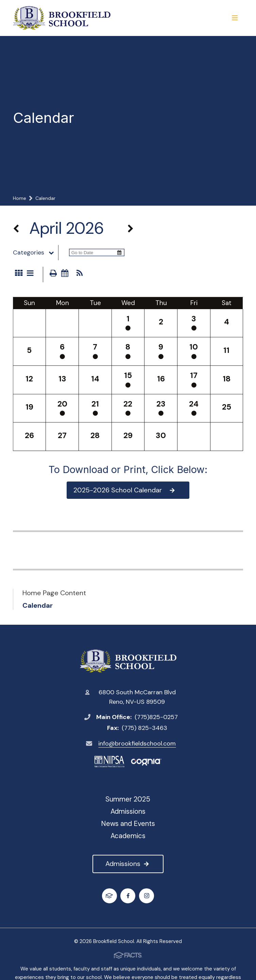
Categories (36, 252)
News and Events (128, 824)
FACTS (109, 896)
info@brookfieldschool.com (137, 743)
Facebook (128, 896)
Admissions (128, 864)
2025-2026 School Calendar (125, 490)
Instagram (147, 896)
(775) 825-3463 (144, 728)
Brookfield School (128, 661)
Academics (128, 836)
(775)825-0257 (156, 717)
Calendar (38, 605)
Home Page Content (54, 593)
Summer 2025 (128, 799)
